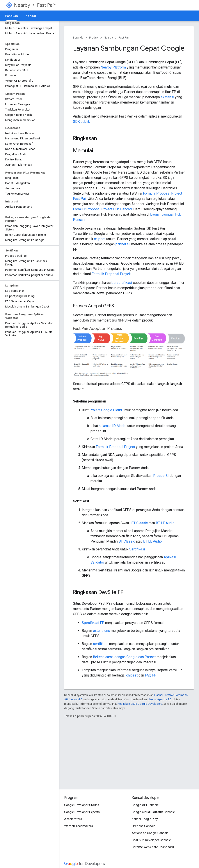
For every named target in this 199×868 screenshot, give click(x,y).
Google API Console (145, 805)
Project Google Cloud (106, 410)
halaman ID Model (113, 426)
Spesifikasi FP (93, 623)
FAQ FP (150, 675)
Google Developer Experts (82, 812)
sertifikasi (101, 644)
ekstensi (167, 97)
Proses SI (161, 476)
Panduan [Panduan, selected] (12, 16)
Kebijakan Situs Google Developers (140, 704)
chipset (100, 239)
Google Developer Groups (82, 805)
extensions (101, 631)
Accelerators (73, 819)
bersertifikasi (122, 283)
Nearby (22, 5)
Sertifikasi (137, 549)
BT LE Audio (165, 523)
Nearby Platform (113, 67)
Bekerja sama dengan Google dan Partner (124, 657)
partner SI (123, 244)
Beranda (78, 38)
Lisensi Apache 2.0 (159, 699)
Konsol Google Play (145, 819)
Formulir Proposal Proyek (111, 274)
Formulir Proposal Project (115, 447)
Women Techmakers (79, 826)
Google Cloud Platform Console (153, 812)
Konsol (31, 16)
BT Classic (139, 523)
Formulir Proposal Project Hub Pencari (102, 209)
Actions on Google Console (150, 833)
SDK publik (81, 122)
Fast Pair (46, 5)
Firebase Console (144, 826)
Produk (94, 38)
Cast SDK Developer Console (151, 840)
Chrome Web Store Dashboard (153, 847)
